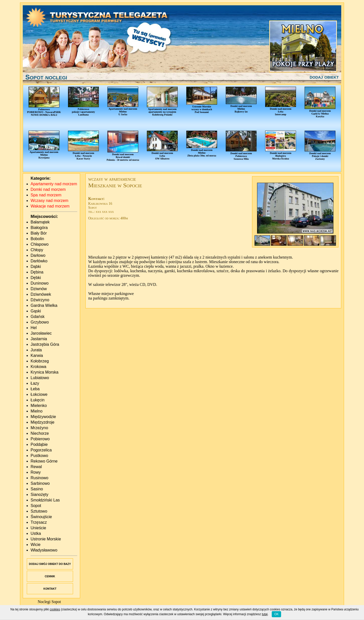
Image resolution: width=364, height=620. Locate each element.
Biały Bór (39, 233)
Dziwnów (39, 289)
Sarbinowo (40, 483)
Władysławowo (44, 550)
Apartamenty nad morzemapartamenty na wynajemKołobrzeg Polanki (162, 101)
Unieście (38, 528)
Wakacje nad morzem (50, 206)
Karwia (37, 355)
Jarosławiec (41, 333)
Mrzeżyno (39, 428)
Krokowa (38, 367)
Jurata (36, 350)
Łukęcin (38, 400)
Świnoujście (41, 517)
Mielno (37, 411)
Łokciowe (39, 394)
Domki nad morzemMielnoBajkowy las (241, 100)
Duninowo (40, 283)
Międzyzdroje (42, 422)
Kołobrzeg (40, 361)
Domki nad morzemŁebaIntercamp (281, 101)
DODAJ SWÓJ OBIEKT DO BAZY (50, 564)
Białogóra (39, 228)
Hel (34, 328)
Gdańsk (38, 317)
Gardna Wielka (44, 305)
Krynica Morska (44, 372)
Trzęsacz (39, 522)
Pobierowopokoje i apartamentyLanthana (83, 101)
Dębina (37, 272)
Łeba (35, 389)
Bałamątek (40, 222)
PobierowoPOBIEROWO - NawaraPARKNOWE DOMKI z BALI (44, 101)
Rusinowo (39, 478)
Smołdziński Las (45, 500)
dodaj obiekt (324, 77)
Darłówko (39, 261)
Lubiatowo (40, 378)
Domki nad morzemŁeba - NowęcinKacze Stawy (83, 145)
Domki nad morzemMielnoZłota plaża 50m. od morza (202, 144)
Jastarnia (39, 339)
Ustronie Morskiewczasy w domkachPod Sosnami (202, 100)
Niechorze (40, 433)
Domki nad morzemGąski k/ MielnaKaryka (320, 102)
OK (276, 614)
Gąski (36, 311)
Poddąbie (39, 444)
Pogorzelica (41, 450)
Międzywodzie (43, 417)
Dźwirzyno (40, 300)
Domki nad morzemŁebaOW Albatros (162, 145)
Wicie (36, 545)
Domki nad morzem (48, 189)
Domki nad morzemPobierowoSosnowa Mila (241, 145)
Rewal (36, 467)
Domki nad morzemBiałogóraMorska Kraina (281, 145)
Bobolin (37, 239)
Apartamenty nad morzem (54, 184)
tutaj (265, 614)
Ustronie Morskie (46, 539)
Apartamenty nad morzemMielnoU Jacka (123, 101)
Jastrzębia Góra (45, 344)
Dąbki (36, 267)
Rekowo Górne (44, 461)
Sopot (36, 506)
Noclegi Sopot (49, 602)
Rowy (36, 472)
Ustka (36, 533)
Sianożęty (39, 495)
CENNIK (50, 576)
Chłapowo (40, 244)
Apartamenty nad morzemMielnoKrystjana (44, 145)
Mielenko (39, 406)
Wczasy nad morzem (49, 201)
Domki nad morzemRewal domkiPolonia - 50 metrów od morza (123, 146)
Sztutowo (39, 511)
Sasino (37, 489)
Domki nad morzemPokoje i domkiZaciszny (320, 145)
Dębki (36, 278)
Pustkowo (39, 456)
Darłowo (38, 255)
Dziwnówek (41, 294)
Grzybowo (40, 322)
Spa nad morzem (46, 195)
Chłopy (37, 250)
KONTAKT (50, 589)
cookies (55, 609)
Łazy (35, 383)
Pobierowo (40, 439)
